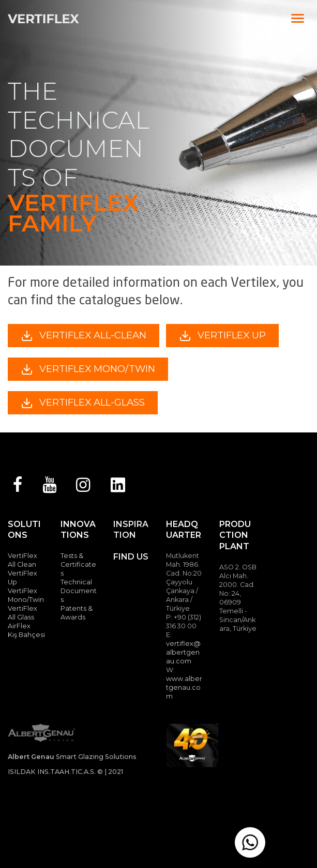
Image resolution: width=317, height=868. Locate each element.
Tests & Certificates (78, 564)
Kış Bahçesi (26, 635)
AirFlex (19, 626)
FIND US (131, 557)
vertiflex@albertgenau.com (183, 652)
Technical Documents (79, 591)
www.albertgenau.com (184, 687)
